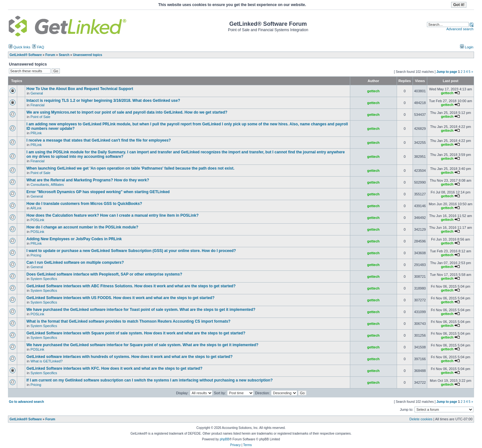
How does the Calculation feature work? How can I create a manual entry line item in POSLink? (113, 215)
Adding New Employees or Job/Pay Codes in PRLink (74, 239)
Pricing (36, 255)
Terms (248, 445)
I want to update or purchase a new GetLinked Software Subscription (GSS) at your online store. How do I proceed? (131, 251)
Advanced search (460, 29)
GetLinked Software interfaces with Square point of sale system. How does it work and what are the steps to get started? (136, 333)
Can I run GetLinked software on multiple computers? (75, 262)
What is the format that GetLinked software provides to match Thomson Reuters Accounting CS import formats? (128, 321)
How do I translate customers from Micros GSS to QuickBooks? (84, 204)
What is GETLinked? (47, 361)
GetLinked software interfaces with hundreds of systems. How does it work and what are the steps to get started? (129, 357)
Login (467, 47)
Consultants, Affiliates (47, 185)
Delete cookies (421, 419)
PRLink (36, 133)
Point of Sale (40, 117)
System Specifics (44, 279)
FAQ (38, 47)
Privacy (235, 445)
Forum (50, 419)
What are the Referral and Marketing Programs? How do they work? (88, 180)
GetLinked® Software (26, 419)
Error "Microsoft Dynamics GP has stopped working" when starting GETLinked (98, 192)
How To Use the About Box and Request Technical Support (80, 89)
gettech (373, 91)
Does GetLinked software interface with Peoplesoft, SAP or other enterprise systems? (104, 274)
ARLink (36, 208)
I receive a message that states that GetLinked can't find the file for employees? (99, 140)
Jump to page (447, 72)
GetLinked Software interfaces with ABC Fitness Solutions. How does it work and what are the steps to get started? (131, 286)
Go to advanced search (26, 402)
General (37, 93)
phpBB (224, 439)
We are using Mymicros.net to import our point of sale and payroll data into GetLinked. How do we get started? (127, 112)
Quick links (19, 47)
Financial (38, 105)
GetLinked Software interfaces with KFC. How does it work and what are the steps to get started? (114, 368)
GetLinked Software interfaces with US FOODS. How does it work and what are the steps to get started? (120, 298)
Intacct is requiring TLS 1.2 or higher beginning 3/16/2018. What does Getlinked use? (103, 101)
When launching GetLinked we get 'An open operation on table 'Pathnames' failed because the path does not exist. (130, 168)
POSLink (37, 220)
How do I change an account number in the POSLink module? (82, 227)
